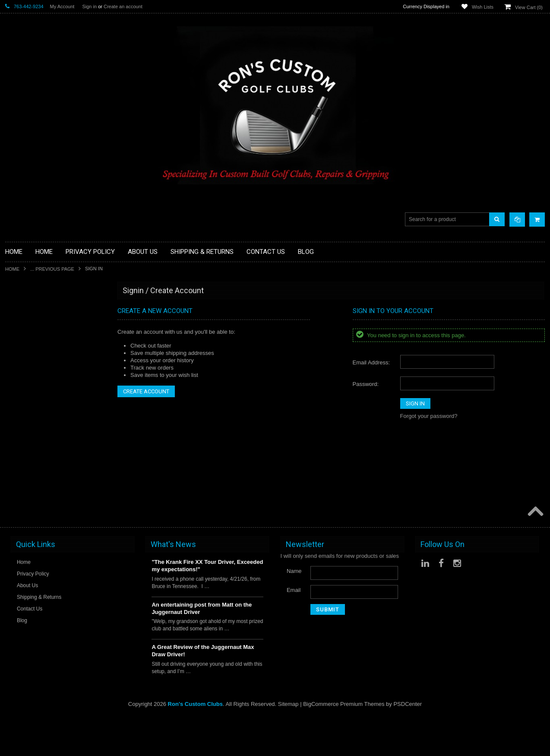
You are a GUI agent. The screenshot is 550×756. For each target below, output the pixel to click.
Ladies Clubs (21, 460)
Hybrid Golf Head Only (33, 350)
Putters (14, 489)
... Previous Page (52, 269)
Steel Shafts (20, 525)
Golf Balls (17, 328)
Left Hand (17, 474)
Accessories (20, 307)
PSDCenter (408, 743)
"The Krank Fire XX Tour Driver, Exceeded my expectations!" (207, 605)
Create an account (123, 6)
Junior (13, 453)
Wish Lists (483, 7)
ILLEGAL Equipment (31, 358)
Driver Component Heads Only (43, 314)
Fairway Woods (24, 387)
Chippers (16, 372)
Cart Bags (18, 409)
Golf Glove (18, 336)
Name (294, 610)
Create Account (146, 391)
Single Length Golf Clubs (36, 365)
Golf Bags (17, 401)
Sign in (89, 6)
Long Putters (21, 496)
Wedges (15, 533)
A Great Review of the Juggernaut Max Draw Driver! (203, 690)
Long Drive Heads (28, 482)
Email (294, 629)
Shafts (13, 511)
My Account (62, 6)
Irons (11, 445)
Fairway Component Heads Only (46, 321)
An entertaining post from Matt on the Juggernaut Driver (202, 647)
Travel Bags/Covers (30, 423)
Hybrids (15, 438)
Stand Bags (20, 416)
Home (12, 269)
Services (16, 504)
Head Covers (22, 431)
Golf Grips (18, 343)
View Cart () (529, 7)
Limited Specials (26, 467)
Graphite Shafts (25, 518)
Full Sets (16, 394)
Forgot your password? (429, 416)
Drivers (14, 380)
